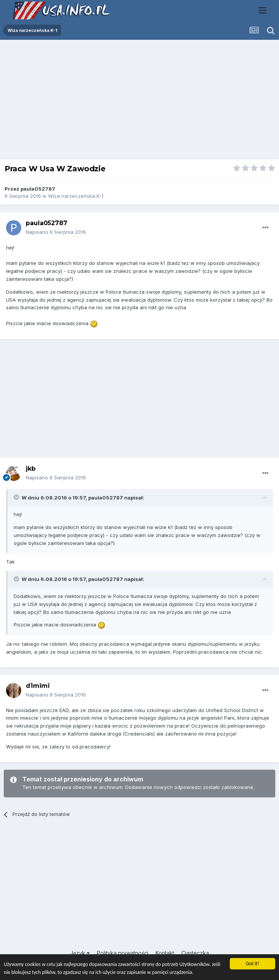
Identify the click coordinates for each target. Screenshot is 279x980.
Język (80, 953)
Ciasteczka (195, 953)
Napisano (56, 232)
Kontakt (165, 953)
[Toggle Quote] (17, 497)
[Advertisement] (140, 102)
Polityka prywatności (123, 953)
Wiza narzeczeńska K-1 (76, 196)
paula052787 (38, 189)
